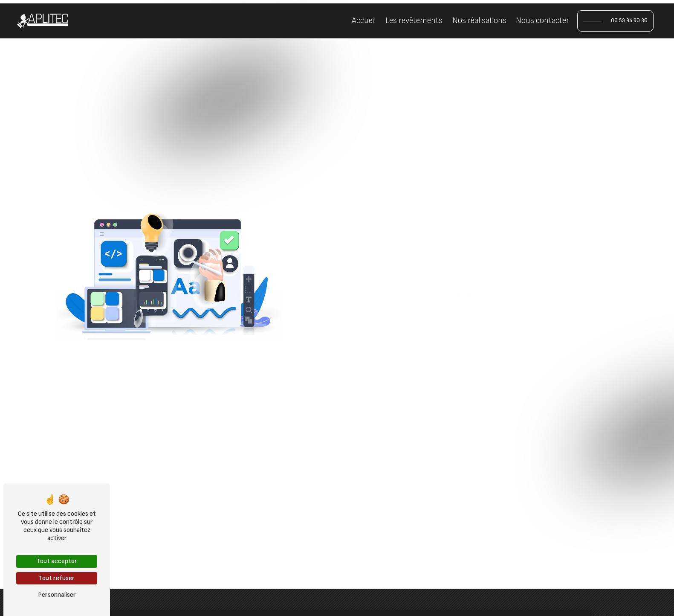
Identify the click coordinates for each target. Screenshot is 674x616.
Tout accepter (57, 561)
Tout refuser (57, 578)
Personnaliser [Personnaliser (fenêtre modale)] (57, 595)
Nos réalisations (479, 21)
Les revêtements (414, 21)
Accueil (364, 21)
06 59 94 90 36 (629, 20)
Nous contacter (542, 21)
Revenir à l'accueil (402, 329)
